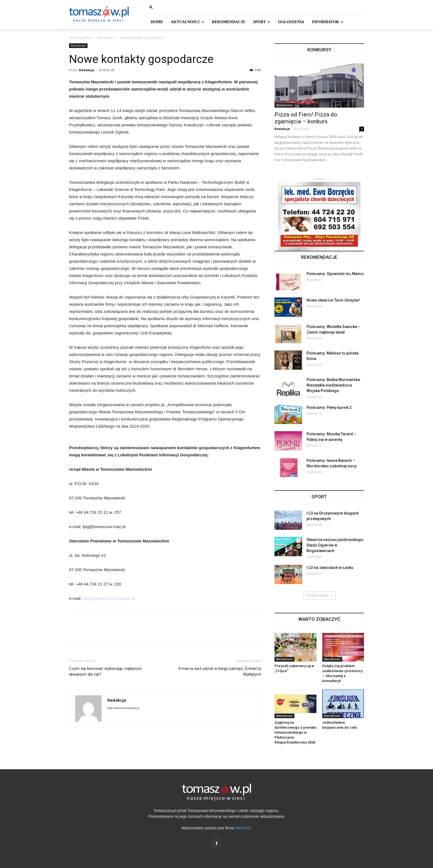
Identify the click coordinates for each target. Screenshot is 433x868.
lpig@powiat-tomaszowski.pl (109, 598)
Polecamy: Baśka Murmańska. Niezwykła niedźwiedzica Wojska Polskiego (334, 385)
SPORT (262, 22)
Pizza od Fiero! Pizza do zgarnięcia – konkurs (306, 118)
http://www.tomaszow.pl (123, 708)
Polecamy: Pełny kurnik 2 (329, 408)
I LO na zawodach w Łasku (330, 568)
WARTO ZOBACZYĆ (319, 619)
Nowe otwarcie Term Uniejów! (333, 300)
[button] (151, 7)
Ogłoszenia (291, 22)
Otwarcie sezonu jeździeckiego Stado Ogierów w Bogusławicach (335, 545)
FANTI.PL (243, 828)
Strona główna (80, 38)
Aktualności (106, 38)
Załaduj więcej (319, 595)
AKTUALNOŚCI (187, 22)
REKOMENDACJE (229, 22)
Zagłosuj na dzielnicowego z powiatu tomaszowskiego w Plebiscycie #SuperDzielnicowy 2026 (295, 732)
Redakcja (87, 70)
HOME (157, 22)
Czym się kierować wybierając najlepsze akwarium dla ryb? (105, 671)
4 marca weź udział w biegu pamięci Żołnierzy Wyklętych (220, 671)
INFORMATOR (327, 22)
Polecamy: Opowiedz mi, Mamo (335, 274)
